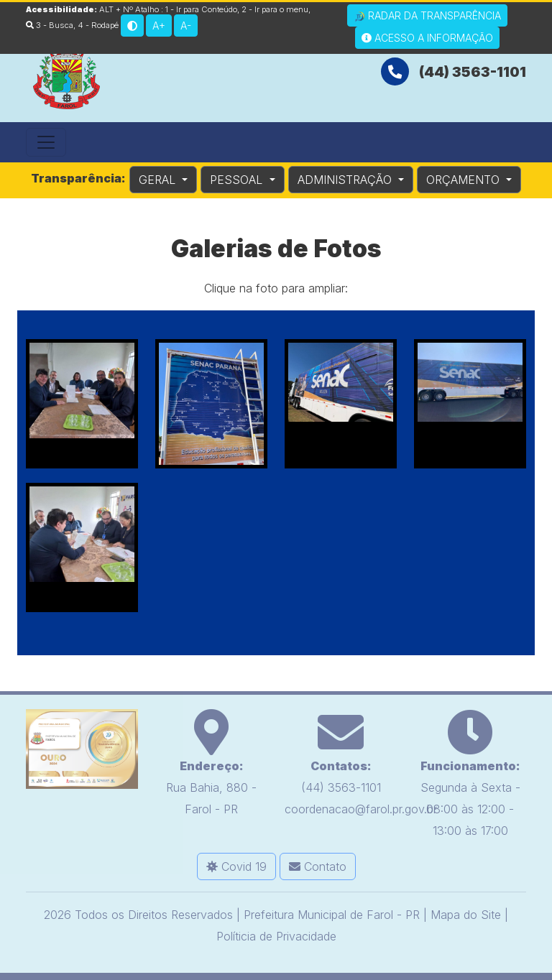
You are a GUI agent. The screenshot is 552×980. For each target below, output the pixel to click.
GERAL (159, 180)
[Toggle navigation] (46, 142)
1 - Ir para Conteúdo (201, 9)
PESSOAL (238, 180)
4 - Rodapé (98, 25)
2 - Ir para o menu (275, 9)
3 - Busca (50, 25)
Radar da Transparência (427, 16)
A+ (159, 26)
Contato (318, 866)
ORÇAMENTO (465, 180)
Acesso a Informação (427, 38)
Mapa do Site (466, 915)
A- (186, 26)
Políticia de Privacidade (276, 936)
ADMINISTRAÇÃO (346, 180)
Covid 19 (236, 866)
